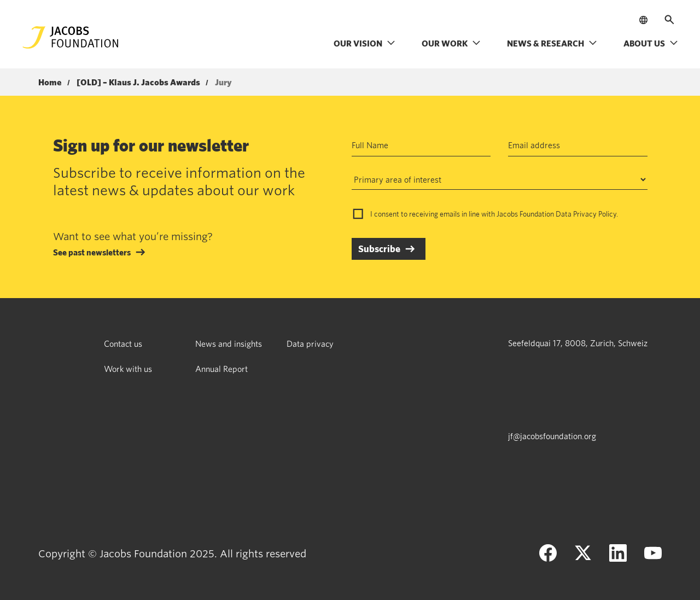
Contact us (123, 343)
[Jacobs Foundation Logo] (71, 37)
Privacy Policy (595, 214)
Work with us (128, 369)
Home (50, 83)
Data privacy (310, 343)
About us (651, 43)
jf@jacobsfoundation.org (552, 436)
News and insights (229, 343)
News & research (552, 43)
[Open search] (669, 20)
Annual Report (221, 369)
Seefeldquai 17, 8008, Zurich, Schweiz (578, 343)
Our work (451, 43)
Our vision (364, 43)
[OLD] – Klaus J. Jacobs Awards (138, 83)
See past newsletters (92, 252)
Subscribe (379, 249)
